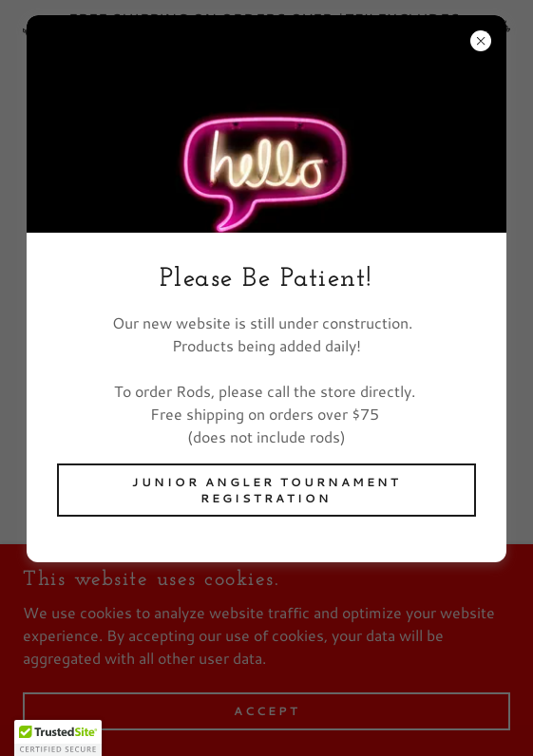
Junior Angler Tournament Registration (266, 490)
